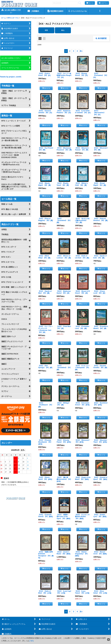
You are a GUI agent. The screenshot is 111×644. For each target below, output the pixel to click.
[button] (100, 11)
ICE (46, 30)
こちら (31, 641)
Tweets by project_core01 (11, 77)
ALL (63, 30)
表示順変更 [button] (101, 38)
